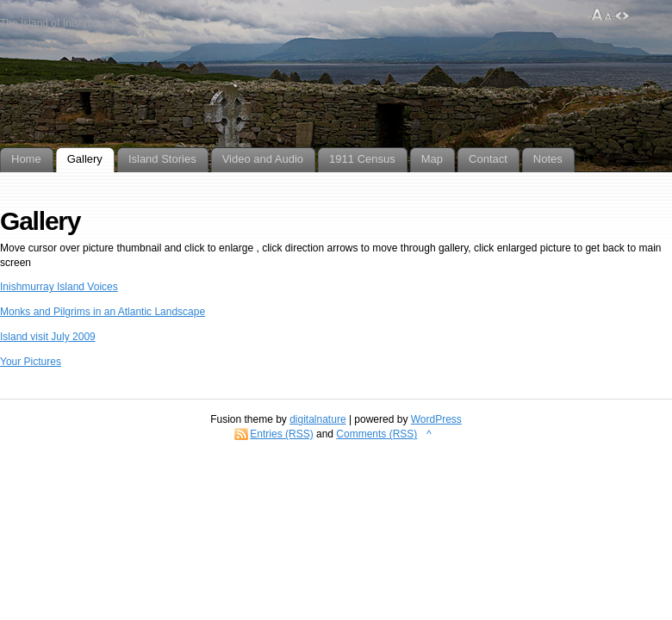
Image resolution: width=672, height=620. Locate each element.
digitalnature (317, 419)
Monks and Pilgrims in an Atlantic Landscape (103, 312)
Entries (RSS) (281, 434)
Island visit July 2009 (48, 337)
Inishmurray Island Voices (59, 287)
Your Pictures (31, 362)
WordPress (436, 419)
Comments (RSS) (376, 434)
